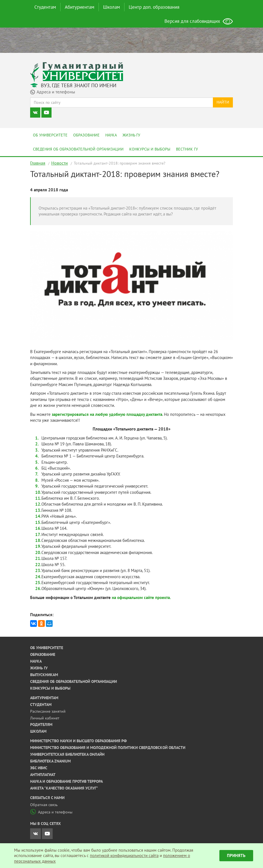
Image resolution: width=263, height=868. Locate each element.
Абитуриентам (80, 7)
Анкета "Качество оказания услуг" (64, 788)
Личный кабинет (45, 718)
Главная (38, 163)
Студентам (45, 7)
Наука (111, 135)
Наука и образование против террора (66, 781)
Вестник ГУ (187, 149)
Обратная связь (44, 805)
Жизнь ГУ (131, 135)
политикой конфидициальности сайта (124, 855)
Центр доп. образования (154, 7)
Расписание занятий (48, 711)
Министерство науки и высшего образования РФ (78, 741)
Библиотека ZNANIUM (50, 761)
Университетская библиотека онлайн (67, 754)
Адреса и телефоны (51, 812)
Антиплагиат (43, 775)
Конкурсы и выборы (150, 149)
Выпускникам (44, 675)
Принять (236, 855)
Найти (223, 102)
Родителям (41, 725)
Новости (60, 163)
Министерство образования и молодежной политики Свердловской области (108, 748)
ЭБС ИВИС (39, 768)
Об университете (50, 135)
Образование (86, 135)
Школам (112, 7)
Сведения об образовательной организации (78, 149)
